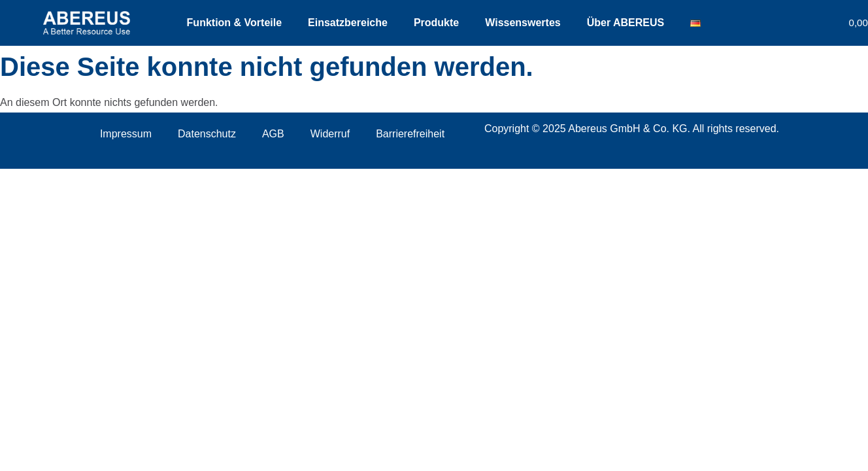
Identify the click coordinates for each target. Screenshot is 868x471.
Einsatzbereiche (348, 23)
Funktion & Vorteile (234, 23)
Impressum (126, 134)
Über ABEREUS (626, 23)
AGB (273, 134)
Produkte (436, 23)
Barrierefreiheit (410, 134)
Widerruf (330, 134)
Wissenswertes (523, 23)
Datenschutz (207, 134)
